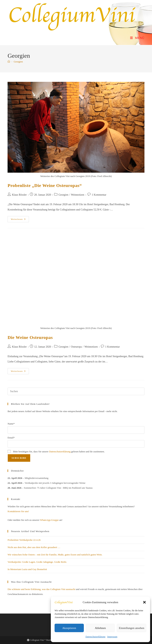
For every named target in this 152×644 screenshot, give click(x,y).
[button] (144, 602)
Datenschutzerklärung (95, 637)
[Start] (9, 62)
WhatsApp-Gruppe (49, 520)
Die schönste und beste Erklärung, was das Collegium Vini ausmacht (41, 589)
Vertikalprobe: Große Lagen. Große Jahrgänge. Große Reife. (37, 562)
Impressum (112, 637)
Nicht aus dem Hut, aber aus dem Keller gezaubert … (34, 547)
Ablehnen (100, 628)
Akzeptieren (69, 628)
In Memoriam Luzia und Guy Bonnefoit (27, 569)
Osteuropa (76, 347)
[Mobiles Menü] (137, 38)
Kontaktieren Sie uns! (18, 511)
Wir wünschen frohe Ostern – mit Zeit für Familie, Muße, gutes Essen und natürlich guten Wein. (55, 555)
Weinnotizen (78, 195)
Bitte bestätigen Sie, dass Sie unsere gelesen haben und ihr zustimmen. (56, 451)
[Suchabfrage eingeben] (76, 391)
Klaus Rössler (19, 195)
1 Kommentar (99, 195)
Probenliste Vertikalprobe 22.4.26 (24, 540)
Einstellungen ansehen (132, 628)
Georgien (18, 62)
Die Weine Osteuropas (30, 337)
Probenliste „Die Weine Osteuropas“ (45, 185)
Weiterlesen (20, 220)
